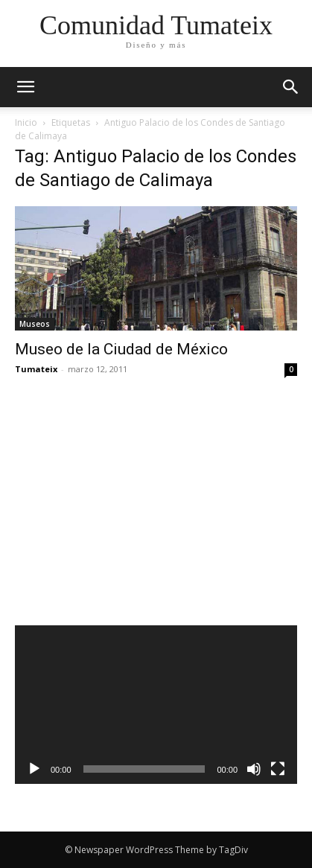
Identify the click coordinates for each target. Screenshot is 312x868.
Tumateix (36, 369)
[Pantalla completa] (278, 769)
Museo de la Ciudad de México (121, 349)
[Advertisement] (136, 500)
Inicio (26, 122)
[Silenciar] (254, 769)
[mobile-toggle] (25, 87)
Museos (35, 324)
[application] (156, 705)
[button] (291, 87)
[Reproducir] (34, 769)
